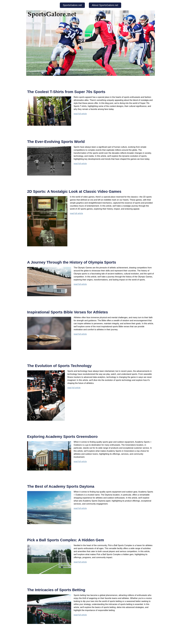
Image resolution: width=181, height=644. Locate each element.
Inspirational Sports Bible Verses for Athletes (67, 312)
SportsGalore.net (72, 5)
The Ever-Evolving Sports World (56, 142)
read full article (80, 114)
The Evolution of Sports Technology (59, 366)
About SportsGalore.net (105, 5)
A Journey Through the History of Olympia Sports (72, 262)
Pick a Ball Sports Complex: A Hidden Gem (66, 540)
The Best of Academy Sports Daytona (61, 486)
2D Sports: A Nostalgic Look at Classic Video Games (74, 191)
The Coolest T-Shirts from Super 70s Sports (66, 92)
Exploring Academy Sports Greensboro (62, 437)
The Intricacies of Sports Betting (56, 590)
